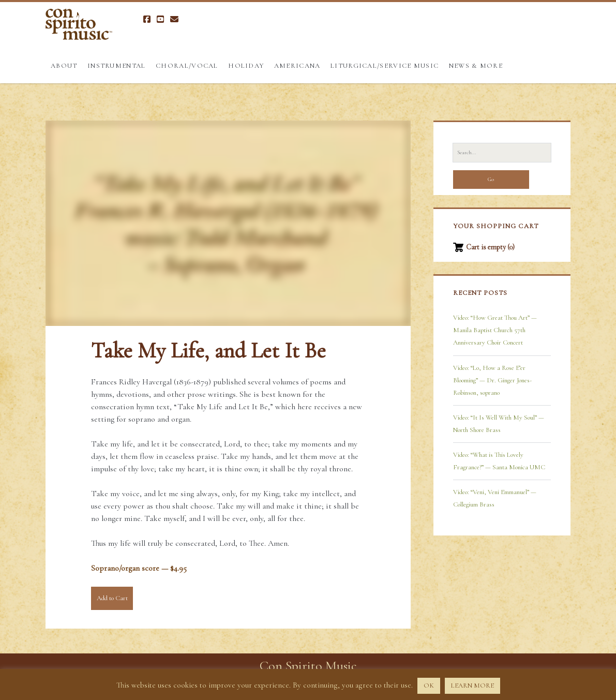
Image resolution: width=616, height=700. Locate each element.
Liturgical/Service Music (385, 66)
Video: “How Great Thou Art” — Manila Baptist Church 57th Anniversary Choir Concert (495, 330)
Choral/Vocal (187, 66)
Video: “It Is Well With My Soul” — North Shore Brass (499, 424)
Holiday (246, 66)
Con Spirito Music (308, 666)
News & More (476, 66)
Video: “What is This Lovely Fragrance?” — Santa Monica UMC (499, 461)
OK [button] (429, 686)
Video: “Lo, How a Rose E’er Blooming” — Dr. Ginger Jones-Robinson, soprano (492, 380)
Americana (297, 66)
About (64, 66)
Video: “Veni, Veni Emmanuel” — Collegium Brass (495, 498)
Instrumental (117, 66)
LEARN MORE (472, 686)
